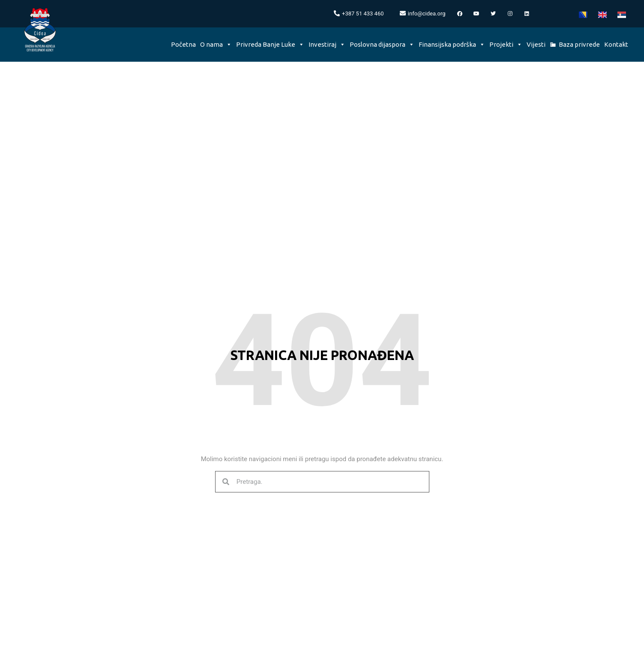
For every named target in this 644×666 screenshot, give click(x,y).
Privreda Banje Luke (270, 44)
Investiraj (327, 44)
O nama (216, 44)
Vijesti (536, 44)
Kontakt (616, 44)
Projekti (506, 44)
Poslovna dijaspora (382, 44)
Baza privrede (579, 44)
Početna (183, 44)
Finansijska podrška (452, 44)
